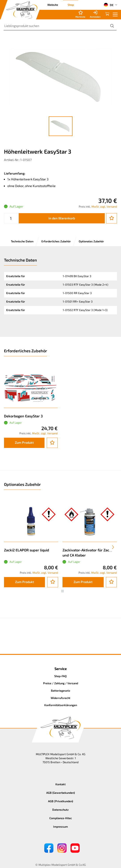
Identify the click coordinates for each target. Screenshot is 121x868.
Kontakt (60, 784)
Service (61, 669)
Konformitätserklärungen (61, 705)
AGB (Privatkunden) (61, 801)
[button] (58, 591)
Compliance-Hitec (61, 818)
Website (53, 5)
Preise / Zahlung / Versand (61, 683)
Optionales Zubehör (91, 241)
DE (109, 5)
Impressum (60, 827)
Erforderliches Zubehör (56, 241)
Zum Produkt (24, 442)
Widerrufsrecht (60, 698)
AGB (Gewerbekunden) (61, 793)
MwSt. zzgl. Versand (104, 206)
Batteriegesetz (61, 691)
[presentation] (113, 547)
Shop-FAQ (60, 676)
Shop (71, 5)
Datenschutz (60, 810)
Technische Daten (22, 241)
